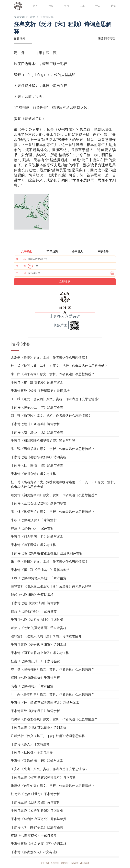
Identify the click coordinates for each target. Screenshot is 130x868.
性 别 (21, 266)
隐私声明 (65, 863)
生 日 (21, 273)
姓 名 (21, 259)
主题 (82, 6)
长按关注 (60, 325)
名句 (66, 6)
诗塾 (113, 6)
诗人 (97, 6)
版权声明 (77, 863)
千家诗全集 (50, 17)
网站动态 (88, 863)
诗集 (51, 6)
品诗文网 (20, 17)
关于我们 (42, 863)
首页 (35, 6)
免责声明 (53, 863)
